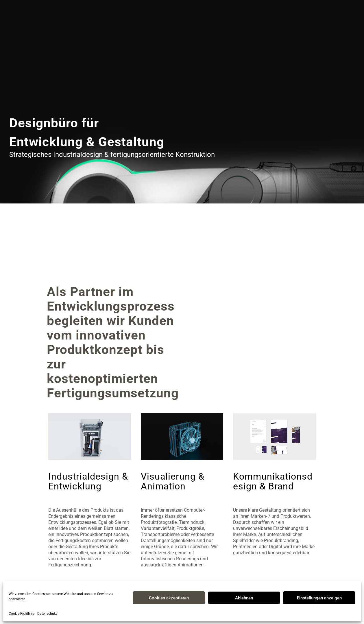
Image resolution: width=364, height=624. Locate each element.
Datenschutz (47, 614)
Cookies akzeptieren (169, 598)
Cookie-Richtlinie (22, 614)
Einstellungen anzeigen (319, 598)
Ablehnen (244, 598)
